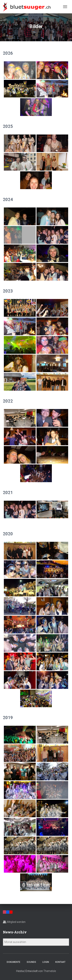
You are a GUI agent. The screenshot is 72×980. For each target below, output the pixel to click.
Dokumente (14, 962)
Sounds (31, 962)
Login (46, 962)
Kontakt (60, 962)
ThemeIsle (50, 971)
